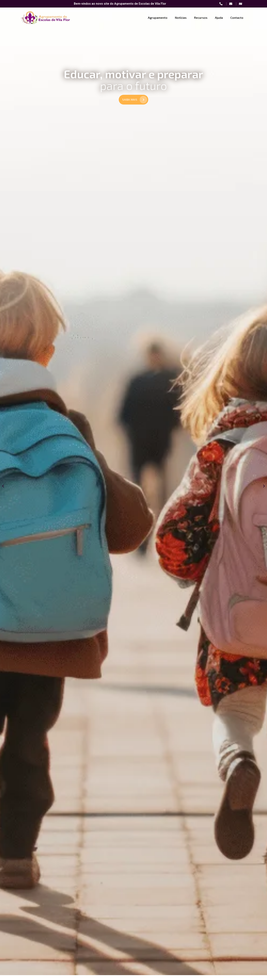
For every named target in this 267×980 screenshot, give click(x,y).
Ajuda (219, 18)
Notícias (181, 18)
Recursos (201, 18)
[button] (3, 491)
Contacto (237, 18)
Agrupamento (158, 18)
